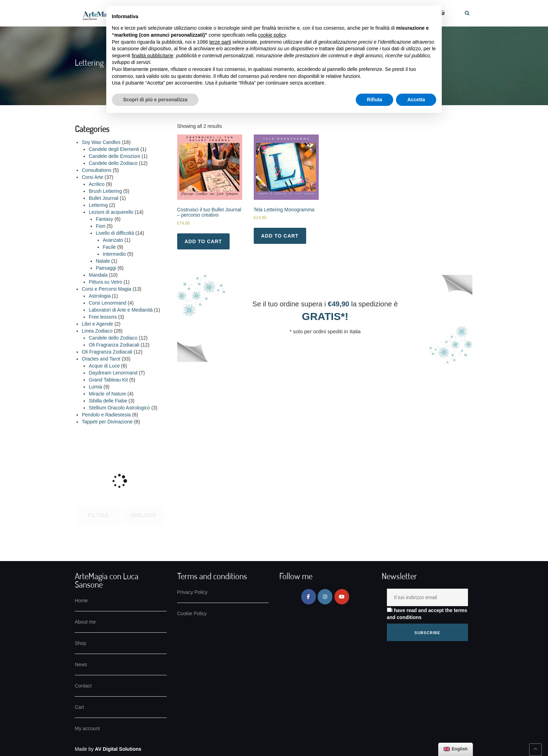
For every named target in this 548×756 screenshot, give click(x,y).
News (81, 664)
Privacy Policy (192, 592)
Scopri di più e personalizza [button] (155, 100)
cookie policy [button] (272, 35)
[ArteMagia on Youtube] (342, 597)
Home (81, 601)
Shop (81, 643)
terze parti (220, 42)
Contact (83, 686)
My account (87, 728)
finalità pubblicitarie (153, 56)
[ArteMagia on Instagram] (325, 597)
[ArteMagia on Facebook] (309, 597)
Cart (79, 707)
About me (85, 622)
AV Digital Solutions (118, 749)
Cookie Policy (192, 613)
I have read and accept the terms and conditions (427, 614)
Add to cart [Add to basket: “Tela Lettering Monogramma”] (280, 236)
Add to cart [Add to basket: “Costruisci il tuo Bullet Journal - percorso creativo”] (203, 241)
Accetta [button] (416, 100)
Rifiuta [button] (375, 100)
